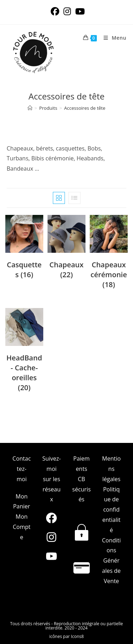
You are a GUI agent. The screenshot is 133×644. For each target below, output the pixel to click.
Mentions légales (112, 469)
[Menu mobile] (112, 38)
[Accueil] (30, 108)
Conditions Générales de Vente (112, 561)
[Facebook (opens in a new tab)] (55, 11)
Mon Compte (22, 527)
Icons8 (77, 636)
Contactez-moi (22, 469)
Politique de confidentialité (111, 510)
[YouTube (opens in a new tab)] (79, 11)
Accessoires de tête (85, 108)
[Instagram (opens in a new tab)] (67, 11)
